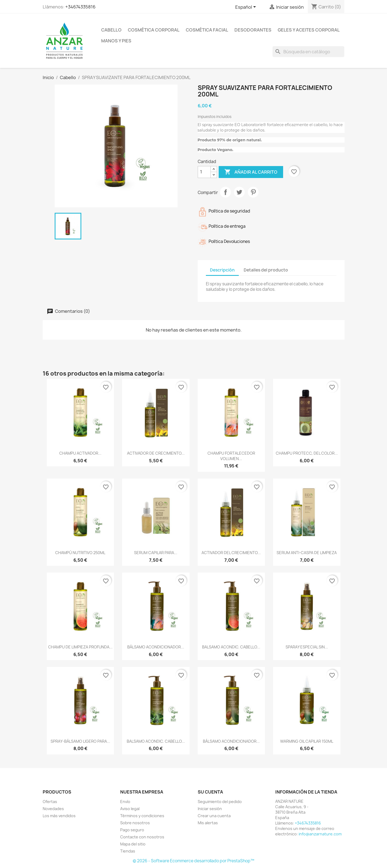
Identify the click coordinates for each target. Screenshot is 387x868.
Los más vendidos (59, 816)
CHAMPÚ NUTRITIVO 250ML (80, 553)
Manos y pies (116, 41)
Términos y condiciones (142, 816)
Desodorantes (253, 30)
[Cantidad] (204, 172)
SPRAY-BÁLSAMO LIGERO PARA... (80, 741)
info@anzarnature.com (320, 834)
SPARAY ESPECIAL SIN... (307, 647)
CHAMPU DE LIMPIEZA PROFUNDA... (80, 647)
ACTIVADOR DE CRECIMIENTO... (156, 453)
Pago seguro (132, 830)
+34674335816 (80, 7)
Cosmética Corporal (154, 30)
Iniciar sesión (210, 809)
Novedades (53, 809)
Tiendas (128, 851)
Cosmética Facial (207, 30)
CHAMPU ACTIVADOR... (80, 453)
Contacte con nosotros (142, 837)
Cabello (111, 30)
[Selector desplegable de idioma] (247, 7)
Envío (125, 802)
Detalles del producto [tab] (266, 270)
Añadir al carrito (251, 172)
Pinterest (253, 192)
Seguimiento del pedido (220, 802)
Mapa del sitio (133, 844)
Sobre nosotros (135, 823)
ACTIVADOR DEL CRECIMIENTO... (231, 553)
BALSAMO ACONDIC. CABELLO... (231, 647)
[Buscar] (308, 52)
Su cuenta (210, 792)
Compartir (225, 192)
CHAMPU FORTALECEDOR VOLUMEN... (231, 456)
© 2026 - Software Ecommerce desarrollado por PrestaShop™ (193, 861)
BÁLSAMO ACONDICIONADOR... (156, 647)
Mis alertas (208, 823)
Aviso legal (130, 809)
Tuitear (239, 192)
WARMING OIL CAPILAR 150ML (307, 741)
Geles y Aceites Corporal (309, 30)
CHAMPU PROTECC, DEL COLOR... (307, 453)
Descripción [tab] (222, 270)
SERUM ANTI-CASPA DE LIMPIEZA (307, 553)
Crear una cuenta (214, 816)
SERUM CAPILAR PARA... (156, 553)
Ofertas (50, 802)
